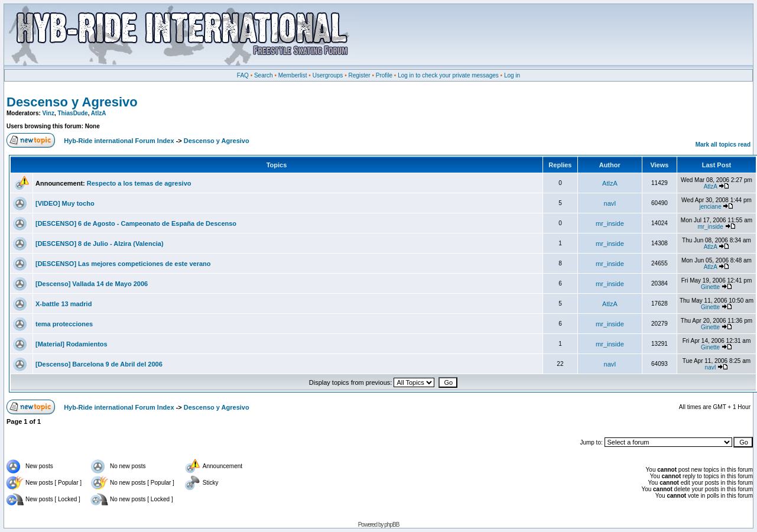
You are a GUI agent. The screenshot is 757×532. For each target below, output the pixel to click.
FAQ (243, 75)
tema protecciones (64, 324)
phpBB (392, 525)
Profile (384, 75)
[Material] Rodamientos (72, 344)
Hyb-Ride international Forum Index (119, 141)
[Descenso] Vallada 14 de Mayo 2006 (92, 284)
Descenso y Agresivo (72, 102)
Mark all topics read (723, 145)
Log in (512, 75)
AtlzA (99, 113)
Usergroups (328, 75)
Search (264, 75)
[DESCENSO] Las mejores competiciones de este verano (123, 264)
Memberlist (293, 75)
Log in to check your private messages (448, 75)
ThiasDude (73, 113)
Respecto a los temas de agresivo (139, 183)
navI (610, 203)
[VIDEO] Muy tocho (65, 203)
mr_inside (610, 223)
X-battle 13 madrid (64, 304)
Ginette (710, 287)
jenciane (710, 207)
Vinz (48, 113)
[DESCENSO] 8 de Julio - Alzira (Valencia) (100, 244)
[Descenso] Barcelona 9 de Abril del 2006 (99, 364)
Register (359, 75)
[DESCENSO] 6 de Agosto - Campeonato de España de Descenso (136, 223)
